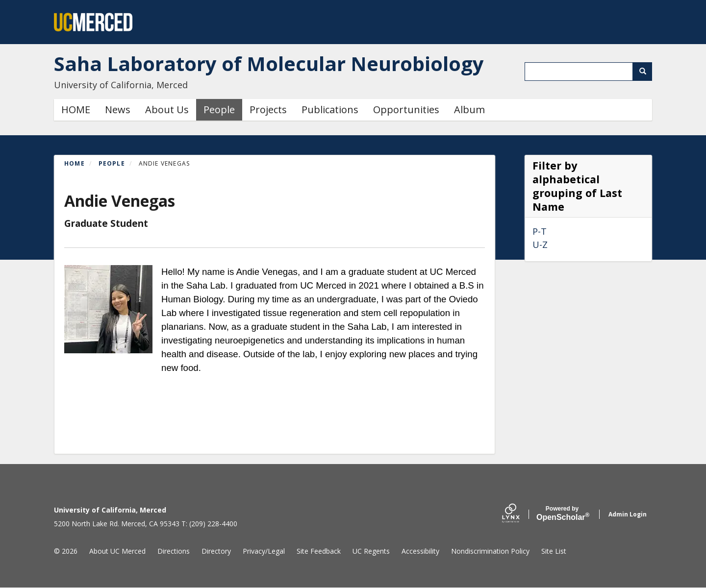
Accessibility (420, 551)
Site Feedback (319, 551)
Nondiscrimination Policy (490, 551)
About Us (167, 110)
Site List (554, 551)
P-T (540, 231)
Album (469, 110)
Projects (268, 110)
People (219, 110)
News (118, 110)
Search (646, 71)
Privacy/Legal (264, 551)
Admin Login (628, 514)
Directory (216, 551)
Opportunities (406, 110)
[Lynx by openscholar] (519, 514)
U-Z (540, 245)
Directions (174, 551)
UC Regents (371, 551)
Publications (330, 110)
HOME (76, 110)
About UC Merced (117, 551)
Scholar (562, 514)
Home (75, 163)
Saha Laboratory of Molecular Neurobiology (269, 63)
